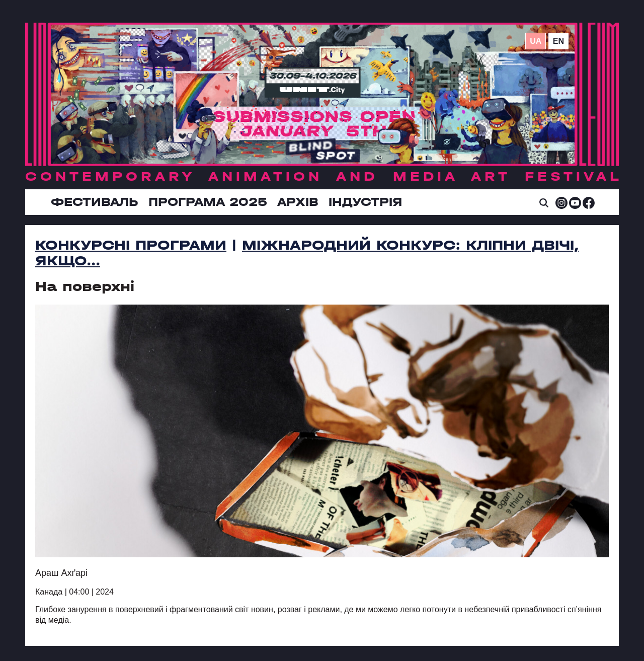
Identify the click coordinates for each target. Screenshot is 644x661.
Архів (298, 202)
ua (536, 41)
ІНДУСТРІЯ (365, 202)
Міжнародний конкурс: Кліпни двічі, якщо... (307, 253)
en (558, 41)
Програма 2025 (208, 202)
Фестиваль (95, 202)
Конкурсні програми (131, 245)
